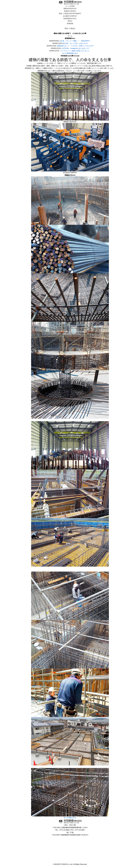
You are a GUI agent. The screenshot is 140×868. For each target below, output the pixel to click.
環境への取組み (70, 14)
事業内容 (70, 9)
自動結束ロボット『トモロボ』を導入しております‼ (75, 46)
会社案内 (70, 16)
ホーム (70, 6)
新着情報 (70, 24)
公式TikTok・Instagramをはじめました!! (75, 48)
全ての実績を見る (70, 818)
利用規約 (70, 859)
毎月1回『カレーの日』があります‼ (75, 43)
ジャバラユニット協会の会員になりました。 (75, 51)
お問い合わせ (70, 837)
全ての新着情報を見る (70, 53)
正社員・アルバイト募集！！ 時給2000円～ (75, 41)
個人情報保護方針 (70, 862)
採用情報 (70, 19)
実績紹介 (70, 11)
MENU (70, 21)
